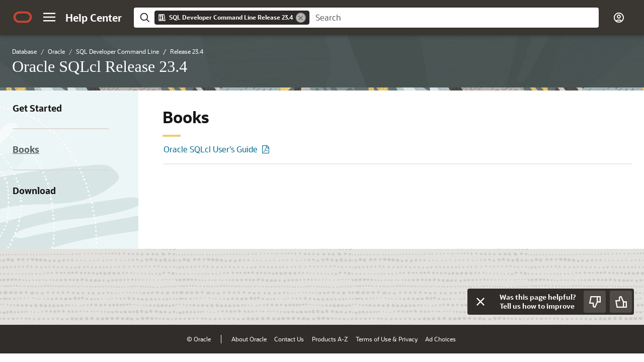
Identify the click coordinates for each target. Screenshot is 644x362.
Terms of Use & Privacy (387, 339)
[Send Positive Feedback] (621, 302)
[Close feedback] (480, 302)
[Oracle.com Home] (23, 17)
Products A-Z (330, 339)
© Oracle (199, 339)
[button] (49, 17)
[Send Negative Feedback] (595, 302)
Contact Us (289, 339)
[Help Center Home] (94, 18)
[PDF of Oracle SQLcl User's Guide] (267, 149)
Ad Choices (440, 339)
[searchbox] (454, 18)
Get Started (37, 108)
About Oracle (249, 339)
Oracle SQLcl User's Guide (211, 149)
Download (34, 191)
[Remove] (301, 18)
